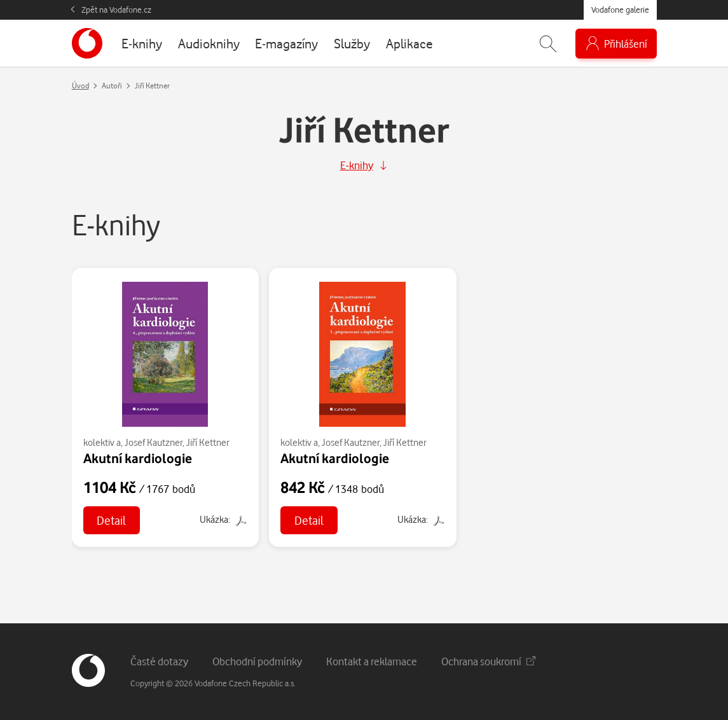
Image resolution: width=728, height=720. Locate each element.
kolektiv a (102, 442)
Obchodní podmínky (257, 661)
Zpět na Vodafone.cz (116, 10)
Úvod (80, 86)
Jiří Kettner (208, 442)
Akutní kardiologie (138, 458)
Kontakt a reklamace (372, 661)
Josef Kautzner (154, 442)
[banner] (87, 43)
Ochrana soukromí (488, 661)
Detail (111, 520)
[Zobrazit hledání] (548, 44)
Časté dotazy (159, 661)
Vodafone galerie (620, 10)
